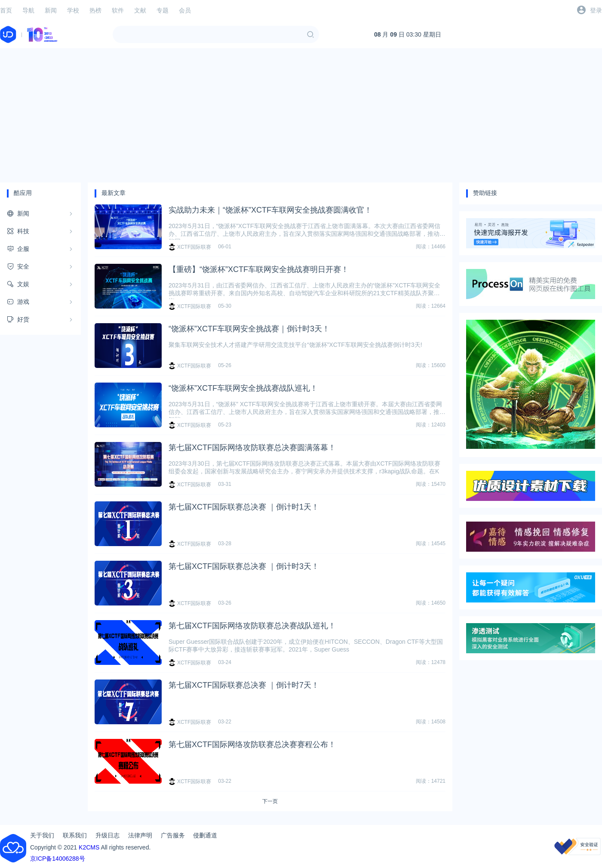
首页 (6, 10)
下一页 (270, 801)
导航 (28, 10)
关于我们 (42, 835)
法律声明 (140, 835)
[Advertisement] (301, 115)
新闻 (51, 10)
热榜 (95, 10)
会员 (185, 10)
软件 (118, 10)
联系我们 (75, 835)
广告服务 (173, 835)
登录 (596, 10)
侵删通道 (205, 835)
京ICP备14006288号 (58, 859)
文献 (140, 10)
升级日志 (107, 835)
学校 (73, 10)
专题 (163, 10)
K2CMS (89, 847)
